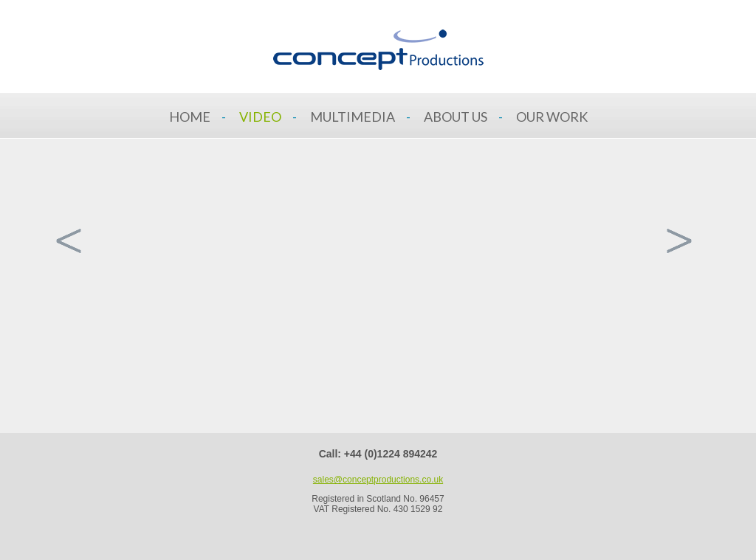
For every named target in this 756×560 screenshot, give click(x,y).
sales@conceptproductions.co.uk (378, 480)
